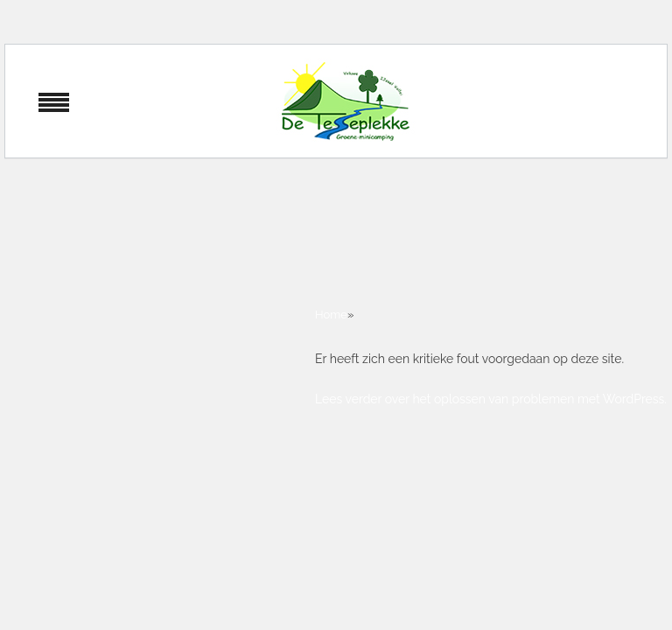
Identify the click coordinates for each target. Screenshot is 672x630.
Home (331, 315)
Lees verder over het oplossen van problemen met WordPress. (491, 399)
